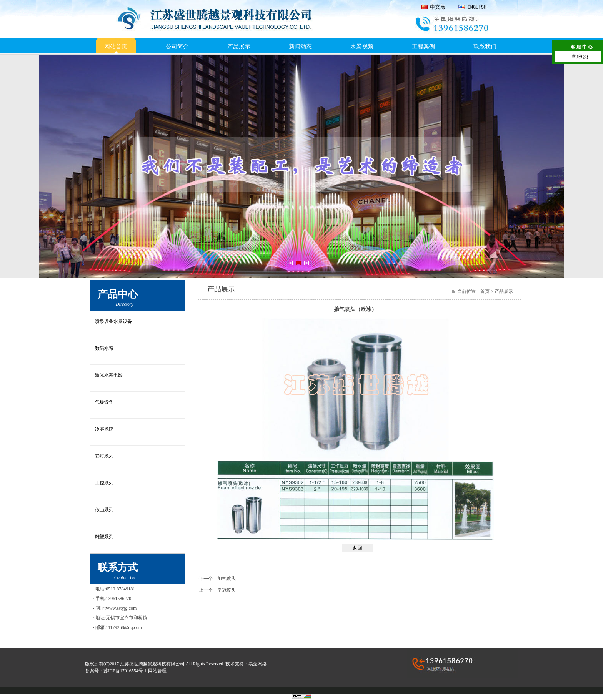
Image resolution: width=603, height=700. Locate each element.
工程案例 (423, 47)
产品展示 (239, 47)
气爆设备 (104, 402)
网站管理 (157, 671)
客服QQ (580, 57)
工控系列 (104, 483)
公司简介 (177, 47)
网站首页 (116, 47)
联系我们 (485, 47)
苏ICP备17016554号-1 (125, 671)
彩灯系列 (104, 456)
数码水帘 (104, 348)
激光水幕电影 (109, 375)
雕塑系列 (104, 537)
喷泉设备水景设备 (113, 321)
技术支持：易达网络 (246, 664)
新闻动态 (300, 47)
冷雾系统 (104, 429)
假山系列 (104, 510)
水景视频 (362, 47)
